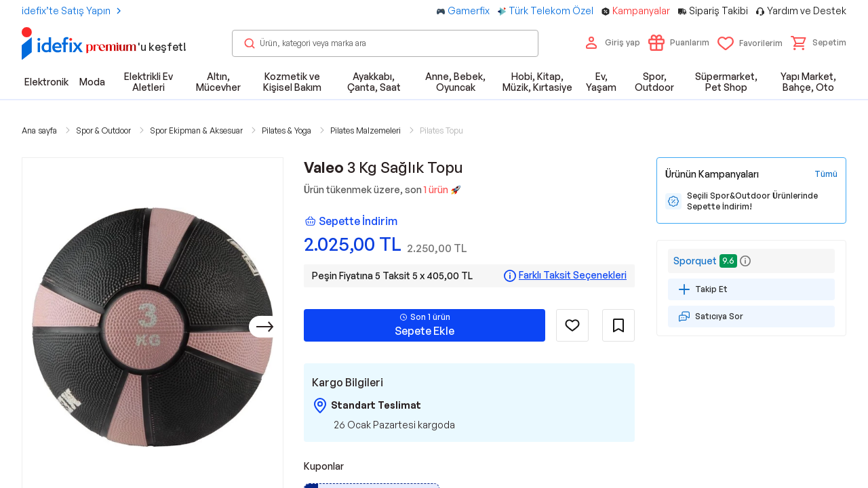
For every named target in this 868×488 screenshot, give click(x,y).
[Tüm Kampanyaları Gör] (826, 174)
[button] (818, 43)
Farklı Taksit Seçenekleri (573, 275)
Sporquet (695, 261)
